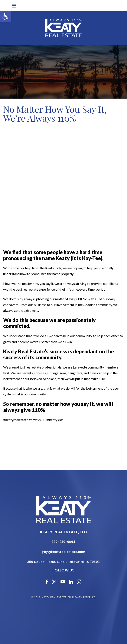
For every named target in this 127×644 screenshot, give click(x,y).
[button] (6, 16)
